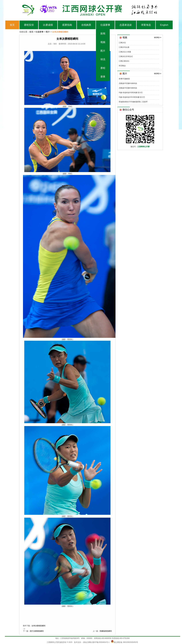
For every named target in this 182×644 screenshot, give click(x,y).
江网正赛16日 (124, 61)
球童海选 (146, 25)
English (164, 25)
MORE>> (158, 38)
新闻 (103, 33)
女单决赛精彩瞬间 (38, 626)
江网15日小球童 (125, 52)
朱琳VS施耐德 (124, 79)
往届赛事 (105, 25)
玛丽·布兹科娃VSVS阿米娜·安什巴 (132, 97)
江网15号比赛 (124, 47)
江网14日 (122, 43)
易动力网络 (87, 642)
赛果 (103, 77)
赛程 (103, 68)
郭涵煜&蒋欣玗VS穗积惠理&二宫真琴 (133, 102)
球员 (103, 59)
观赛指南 (67, 25)
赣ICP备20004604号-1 (101, 642)
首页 (12, 25)
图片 (103, 51)
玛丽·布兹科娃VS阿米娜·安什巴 (131, 93)
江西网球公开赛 (53, 642)
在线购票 (86, 25)
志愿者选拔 (126, 25)
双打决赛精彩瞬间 (37, 631)
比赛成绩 (48, 25)
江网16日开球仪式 (126, 56)
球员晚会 (122, 66)
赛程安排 (29, 25)
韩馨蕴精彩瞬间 (106, 631)
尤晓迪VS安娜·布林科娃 (128, 83)
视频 (103, 42)
